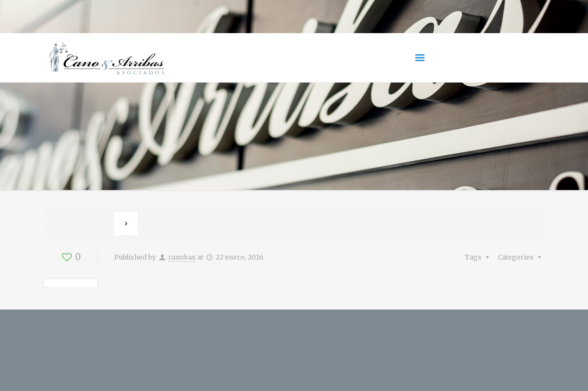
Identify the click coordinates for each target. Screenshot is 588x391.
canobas (182, 257)
